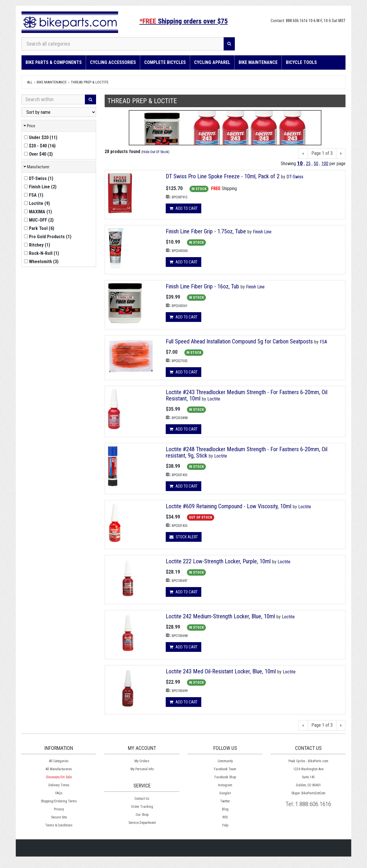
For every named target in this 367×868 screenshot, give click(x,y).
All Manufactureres (59, 769)
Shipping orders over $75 (183, 21)
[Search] (229, 44)
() (41, 137)
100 (325, 164)
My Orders (142, 761)
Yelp (225, 825)
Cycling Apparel (212, 62)
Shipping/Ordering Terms (59, 801)
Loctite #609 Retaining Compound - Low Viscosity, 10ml (229, 506)
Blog (225, 809)
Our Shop (142, 815)
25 (308, 164)
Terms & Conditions (59, 825)
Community (225, 761)
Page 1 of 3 (322, 153)
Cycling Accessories (113, 62)
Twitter (225, 801)
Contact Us (142, 799)
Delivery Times (59, 785)
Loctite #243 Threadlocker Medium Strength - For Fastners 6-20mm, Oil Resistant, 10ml (247, 395)
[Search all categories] (123, 44)
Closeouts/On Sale (59, 777)
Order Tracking (142, 807)
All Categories (59, 761)
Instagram (225, 785)
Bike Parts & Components (54, 62)
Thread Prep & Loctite (90, 82)
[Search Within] (53, 99)
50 (316, 164)
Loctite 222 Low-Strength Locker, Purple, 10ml (218, 561)
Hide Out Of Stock (155, 152)
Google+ (225, 793)
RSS (225, 817)
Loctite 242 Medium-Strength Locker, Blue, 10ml (220, 616)
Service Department (142, 823)
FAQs (59, 793)
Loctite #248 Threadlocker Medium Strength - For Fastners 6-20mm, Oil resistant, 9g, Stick (247, 452)
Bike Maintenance (258, 62)
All (30, 82)
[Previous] (303, 154)
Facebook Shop (225, 777)
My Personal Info (142, 769)
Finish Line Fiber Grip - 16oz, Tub (202, 286)
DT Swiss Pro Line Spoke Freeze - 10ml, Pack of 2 (223, 176)
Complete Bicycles (165, 62)
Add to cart (183, 208)
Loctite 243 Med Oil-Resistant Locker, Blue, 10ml (221, 671)
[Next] (341, 154)
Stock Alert (184, 537)
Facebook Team (225, 769)
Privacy (59, 809)
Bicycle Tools (301, 62)
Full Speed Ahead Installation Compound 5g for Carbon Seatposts (239, 341)
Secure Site (59, 817)
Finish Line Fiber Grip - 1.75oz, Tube (206, 231)
